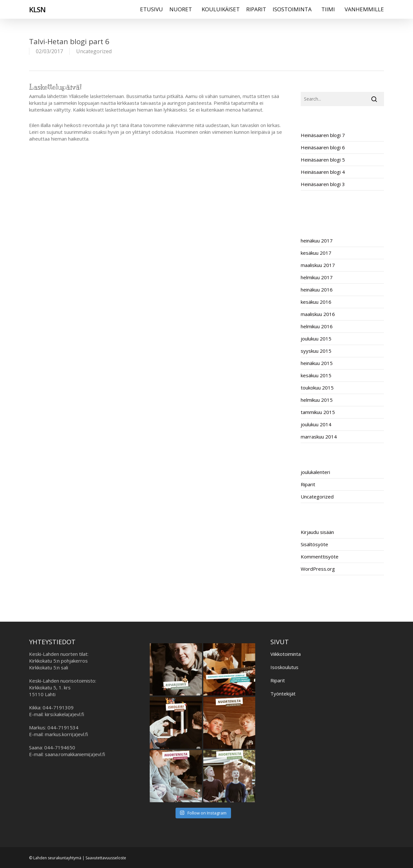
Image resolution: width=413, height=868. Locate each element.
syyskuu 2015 (316, 351)
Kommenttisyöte (320, 557)
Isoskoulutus (284, 667)
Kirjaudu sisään (317, 532)
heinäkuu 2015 (317, 363)
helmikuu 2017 (317, 277)
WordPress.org (318, 569)
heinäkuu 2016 (317, 290)
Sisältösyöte (314, 544)
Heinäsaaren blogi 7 (323, 135)
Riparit (308, 484)
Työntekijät (283, 694)
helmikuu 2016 (317, 326)
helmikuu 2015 (317, 400)
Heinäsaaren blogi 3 (323, 184)
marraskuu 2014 (319, 437)
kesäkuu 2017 (316, 253)
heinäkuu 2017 (317, 241)
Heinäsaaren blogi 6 (323, 147)
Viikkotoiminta (286, 654)
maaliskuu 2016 (318, 314)
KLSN (37, 13)
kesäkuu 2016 (316, 302)
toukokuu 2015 (317, 388)
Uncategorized (94, 51)
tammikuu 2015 (318, 412)
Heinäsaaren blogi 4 (323, 172)
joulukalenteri (315, 472)
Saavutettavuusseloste (106, 858)
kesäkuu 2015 (316, 375)
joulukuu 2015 (316, 339)
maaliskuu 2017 (318, 265)
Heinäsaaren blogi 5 (323, 160)
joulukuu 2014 (316, 424)
